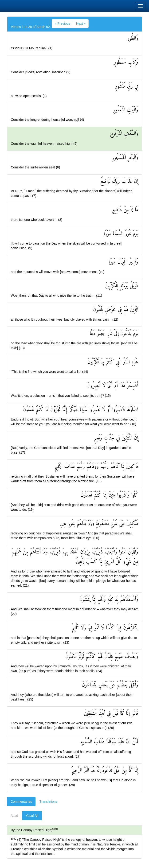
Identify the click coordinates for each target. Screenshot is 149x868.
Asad (14, 816)
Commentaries (21, 802)
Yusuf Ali (32, 816)
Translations (48, 802)
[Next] (81, 23)
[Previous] (63, 23)
